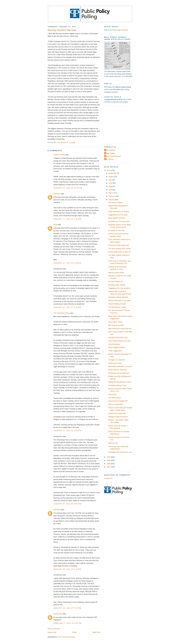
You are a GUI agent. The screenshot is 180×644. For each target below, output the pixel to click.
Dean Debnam (110, 150)
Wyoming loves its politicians (119, 373)
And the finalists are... (116, 281)
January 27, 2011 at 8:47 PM (67, 504)
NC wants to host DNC (117, 230)
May (110, 186)
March (111, 193)
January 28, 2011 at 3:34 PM (67, 569)
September (113, 173)
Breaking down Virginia (117, 285)
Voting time (112, 394)
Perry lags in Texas (115, 322)
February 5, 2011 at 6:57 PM (67, 623)
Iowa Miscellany (114, 344)
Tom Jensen (109, 159)
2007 (109, 467)
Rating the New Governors (118, 417)
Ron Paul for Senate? (116, 325)
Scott (55, 225)
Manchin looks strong (116, 273)
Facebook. (124, 30)
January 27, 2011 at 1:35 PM (67, 219)
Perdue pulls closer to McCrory (120, 252)
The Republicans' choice (117, 307)
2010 (109, 457)
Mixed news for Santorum (118, 370)
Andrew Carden (59, 155)
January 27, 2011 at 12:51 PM (68, 188)
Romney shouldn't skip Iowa (119, 245)
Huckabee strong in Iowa (117, 385)
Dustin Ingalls (110, 153)
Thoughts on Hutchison (117, 360)
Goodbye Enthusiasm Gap (118, 338)
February (112, 196)
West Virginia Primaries (117, 218)
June (111, 183)
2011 (109, 170)
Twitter (115, 30)
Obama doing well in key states (120, 300)
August (111, 176)
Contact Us (108, 478)
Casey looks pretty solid (117, 413)
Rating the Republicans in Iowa (120, 382)
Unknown (57, 194)
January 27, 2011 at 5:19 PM (67, 307)
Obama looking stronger (117, 304)
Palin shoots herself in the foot (119, 341)
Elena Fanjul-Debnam (113, 156)
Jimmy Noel (58, 614)
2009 (109, 460)
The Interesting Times (61, 313)
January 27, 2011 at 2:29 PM (67, 263)
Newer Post (52, 632)
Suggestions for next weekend (119, 288)
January (112, 200)
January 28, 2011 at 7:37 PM (67, 608)
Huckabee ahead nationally (118, 297)
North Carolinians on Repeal (119, 211)
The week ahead (114, 398)
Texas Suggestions (115, 351)
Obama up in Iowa (115, 363)
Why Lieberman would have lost (120, 329)
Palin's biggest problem (117, 347)
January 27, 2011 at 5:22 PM (67, 431)
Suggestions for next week (118, 215)
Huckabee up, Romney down (119, 221)
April (110, 190)
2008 (109, 464)
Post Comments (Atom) (66, 637)
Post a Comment (54, 629)
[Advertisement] (120, 124)
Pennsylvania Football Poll (118, 401)
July (110, 180)
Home (74, 632)
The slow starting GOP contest (119, 249)
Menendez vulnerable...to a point (120, 366)
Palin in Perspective (115, 404)
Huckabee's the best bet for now (120, 452)
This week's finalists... (116, 202)
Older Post (96, 632)
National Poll (113, 443)
